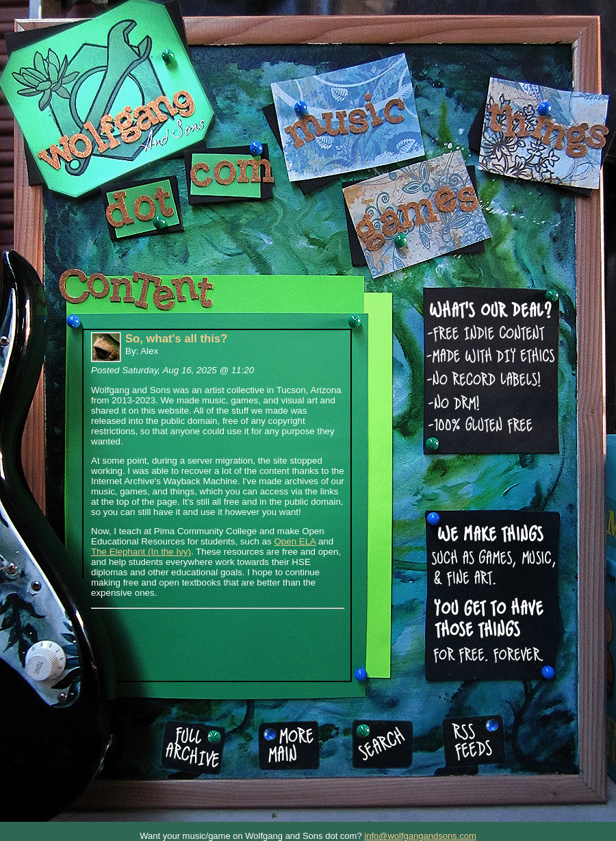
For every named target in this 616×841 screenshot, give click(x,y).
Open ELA (295, 541)
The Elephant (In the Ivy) (141, 552)
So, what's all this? (176, 339)
